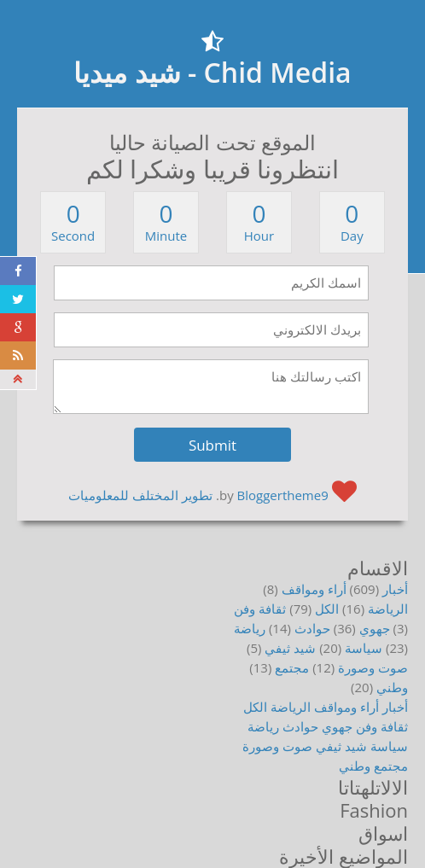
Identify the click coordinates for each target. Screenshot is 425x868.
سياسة (364, 648)
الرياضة (388, 609)
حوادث (312, 628)
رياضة (250, 628)
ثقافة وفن (260, 609)
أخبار (395, 589)
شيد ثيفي (290, 648)
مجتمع (292, 667)
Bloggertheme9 (283, 495)
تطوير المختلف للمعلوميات (140, 495)
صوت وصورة (373, 667)
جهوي (375, 628)
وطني (392, 687)
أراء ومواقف (314, 589)
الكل (327, 609)
